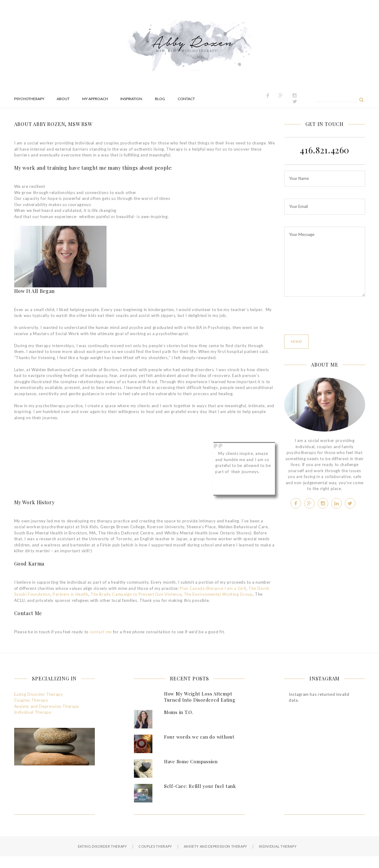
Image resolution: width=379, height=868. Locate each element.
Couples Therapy (31, 700)
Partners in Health (71, 594)
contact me (101, 632)
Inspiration (131, 99)
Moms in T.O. (179, 712)
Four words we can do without (199, 737)
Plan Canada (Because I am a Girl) (213, 588)
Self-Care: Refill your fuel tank (200, 786)
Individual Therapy (33, 712)
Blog (160, 99)
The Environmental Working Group (218, 594)
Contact (186, 99)
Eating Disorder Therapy (39, 694)
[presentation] (331, 322)
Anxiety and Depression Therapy (47, 706)
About (63, 99)
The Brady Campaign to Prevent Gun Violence (136, 594)
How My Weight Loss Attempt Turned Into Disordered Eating (200, 697)
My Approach (95, 99)
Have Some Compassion (191, 761)
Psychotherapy (29, 99)
